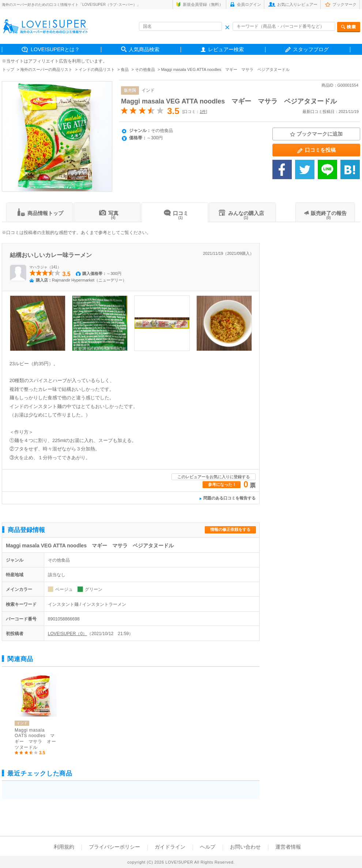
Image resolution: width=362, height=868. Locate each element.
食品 (125, 69)
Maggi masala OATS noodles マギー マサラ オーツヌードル (35, 739)
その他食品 (145, 69)
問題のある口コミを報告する (229, 498)
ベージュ (64, 589)
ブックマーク (344, 4)
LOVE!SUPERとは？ (55, 49)
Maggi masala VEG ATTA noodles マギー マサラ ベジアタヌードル (229, 101)
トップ (8, 69)
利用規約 (64, 847)
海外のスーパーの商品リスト (46, 69)
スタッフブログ (311, 49)
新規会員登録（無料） (203, 4)
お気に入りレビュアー (297, 4)
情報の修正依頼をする (230, 529)
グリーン (94, 589)
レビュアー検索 (226, 49)
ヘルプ (208, 847)
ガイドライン (170, 847)
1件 (203, 112)
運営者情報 (288, 847)
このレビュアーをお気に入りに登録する (214, 477)
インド (148, 90)
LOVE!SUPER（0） (67, 634)
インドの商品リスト (97, 69)
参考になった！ (222, 484)
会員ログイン (249, 4)
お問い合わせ (245, 847)
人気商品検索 (144, 49)
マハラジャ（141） (45, 267)
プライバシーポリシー (114, 847)
